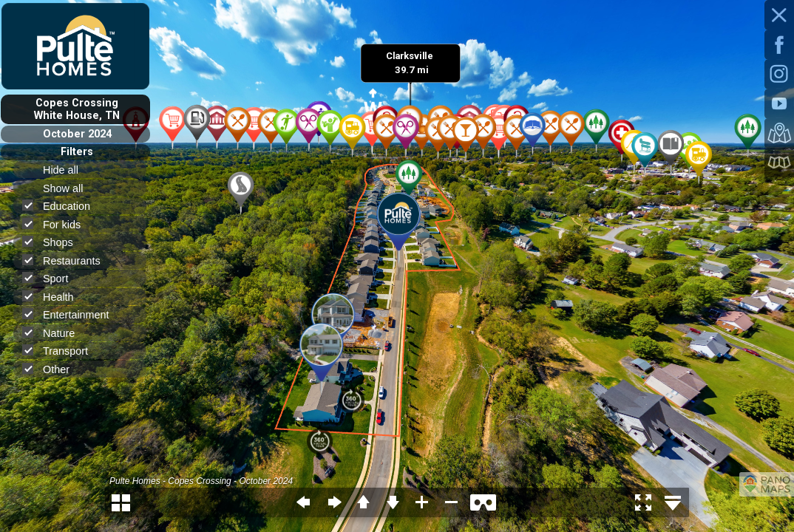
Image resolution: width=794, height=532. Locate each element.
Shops (54, 242)
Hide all (67, 170)
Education (62, 206)
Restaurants (68, 260)
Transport (61, 351)
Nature (55, 333)
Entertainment (72, 314)
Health (54, 297)
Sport (51, 278)
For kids (58, 224)
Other (52, 369)
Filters (77, 152)
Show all (69, 188)
